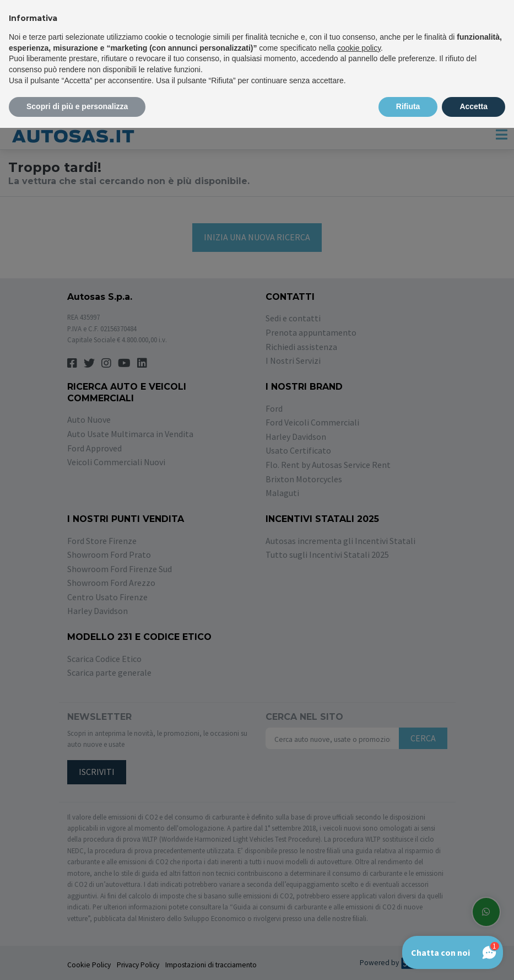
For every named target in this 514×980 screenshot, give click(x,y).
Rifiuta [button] (408, 106)
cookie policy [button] (359, 48)
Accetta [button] (474, 106)
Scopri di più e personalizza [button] (77, 106)
